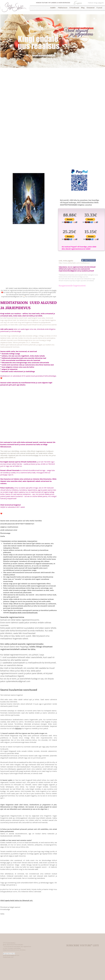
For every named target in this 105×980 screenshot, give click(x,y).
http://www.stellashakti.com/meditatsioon (74, 263)
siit (18, 385)
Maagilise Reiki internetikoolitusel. (24, 613)
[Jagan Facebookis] (89, 260)
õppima (18, 728)
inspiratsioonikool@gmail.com (69, 271)
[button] (70, 220)
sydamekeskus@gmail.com (18, 681)
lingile (54, 290)
